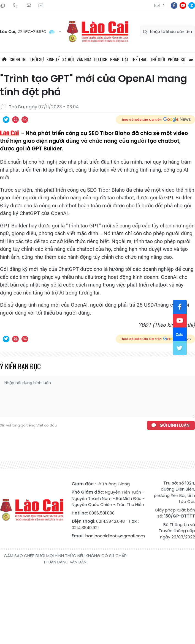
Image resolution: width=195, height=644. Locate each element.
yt (183, 5)
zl (192, 5)
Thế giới (158, 59)
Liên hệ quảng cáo (41, 5)
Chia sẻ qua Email (25, 120)
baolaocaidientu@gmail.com (115, 536)
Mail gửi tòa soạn (28, 5)
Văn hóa (84, 59)
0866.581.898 (102, 513)
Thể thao (139, 59)
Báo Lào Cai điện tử (97, 32)
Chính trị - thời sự (27, 59)
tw (180, 348)
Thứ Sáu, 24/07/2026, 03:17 (3, 5)
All (191, 59)
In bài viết (15, 120)
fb (174, 5)
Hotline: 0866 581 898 (15, 5)
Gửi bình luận (174, 425)
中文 (163, 6)
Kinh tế (53, 59)
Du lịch (101, 59)
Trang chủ (4, 59)
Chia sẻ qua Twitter (6, 120)
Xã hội (68, 59)
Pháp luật (119, 59)
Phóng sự (177, 59)
